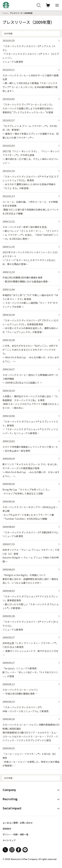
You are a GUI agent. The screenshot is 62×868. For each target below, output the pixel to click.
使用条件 (7, 829)
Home (5, 13)
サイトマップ (9, 840)
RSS (48, 21)
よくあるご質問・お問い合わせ (18, 823)
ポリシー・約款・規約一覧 (16, 834)
